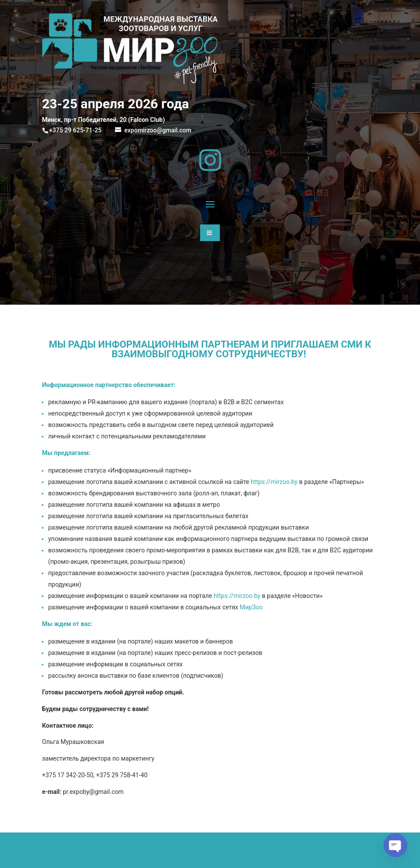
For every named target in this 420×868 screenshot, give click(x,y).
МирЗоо (251, 607)
